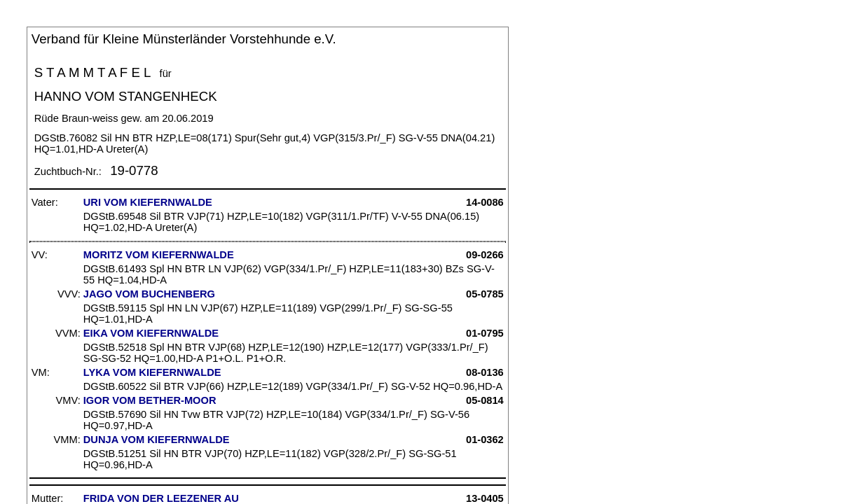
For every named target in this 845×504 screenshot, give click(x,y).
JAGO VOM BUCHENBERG (149, 294)
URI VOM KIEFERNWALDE (148, 202)
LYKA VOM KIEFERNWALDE (152, 372)
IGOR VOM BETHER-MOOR (150, 400)
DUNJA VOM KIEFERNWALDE (157, 440)
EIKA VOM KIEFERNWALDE (151, 333)
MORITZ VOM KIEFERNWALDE (159, 255)
